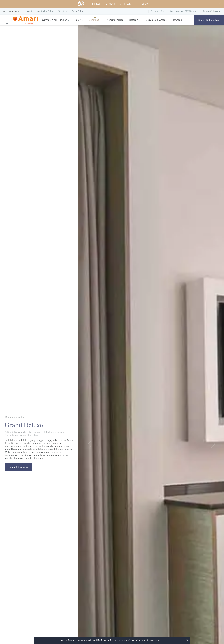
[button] (12, 12)
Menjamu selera (115, 20)
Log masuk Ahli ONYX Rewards (184, 11)
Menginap (94, 20)
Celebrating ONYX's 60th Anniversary (113, 4)
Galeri (78, 20)
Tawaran (177, 20)
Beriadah (133, 20)
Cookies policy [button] (154, 640)
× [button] (187, 640)
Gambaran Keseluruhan (55, 20)
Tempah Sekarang (19, 467)
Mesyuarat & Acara (155, 20)
